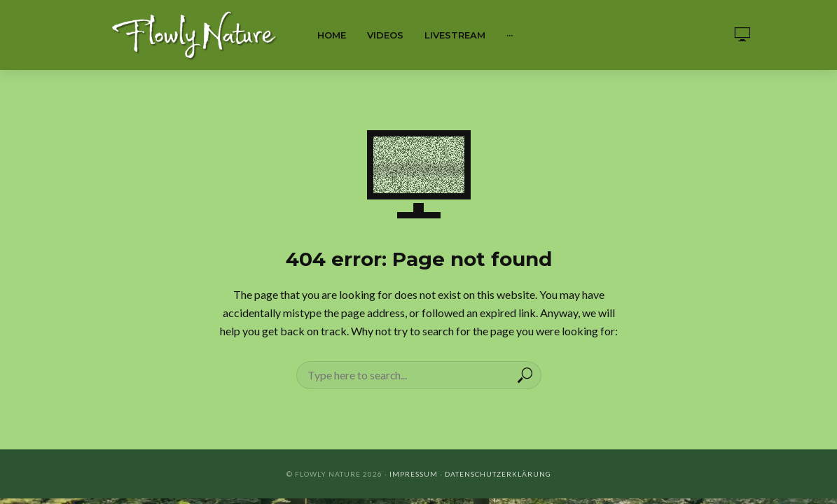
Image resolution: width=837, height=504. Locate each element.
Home (332, 35)
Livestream (455, 35)
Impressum (414, 474)
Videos (385, 35)
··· (510, 35)
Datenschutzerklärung (498, 474)
